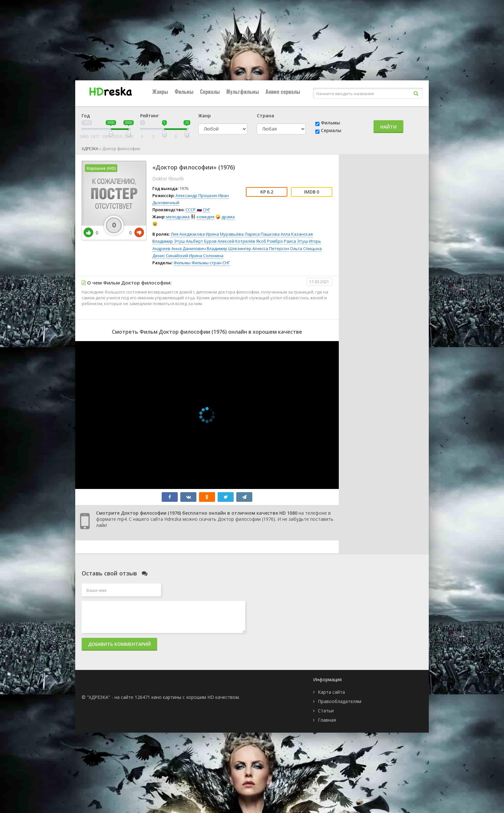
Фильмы (184, 92)
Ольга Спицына (306, 248)
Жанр (205, 116)
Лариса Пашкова (262, 234)
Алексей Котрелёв (236, 241)
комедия (206, 217)
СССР (191, 210)
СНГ (207, 210)
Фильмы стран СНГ (211, 263)
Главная (327, 720)
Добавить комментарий (119, 644)
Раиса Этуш (296, 241)
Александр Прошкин (196, 195)
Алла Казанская (297, 234)
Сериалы (210, 92)
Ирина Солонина (206, 256)
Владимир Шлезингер (229, 248)
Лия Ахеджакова (188, 234)
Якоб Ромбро (270, 241)
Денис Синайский (170, 256)
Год (86, 116)
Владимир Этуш (169, 241)
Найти (388, 127)
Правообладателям (340, 701)
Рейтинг (149, 116)
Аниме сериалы (283, 92)
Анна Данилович (189, 248)
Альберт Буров (201, 241)
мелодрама (178, 217)
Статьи (326, 711)
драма (228, 217)
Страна (265, 116)
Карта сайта (331, 692)
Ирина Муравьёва (225, 234)
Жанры (160, 92)
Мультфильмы (243, 92)
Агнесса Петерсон (271, 248)
